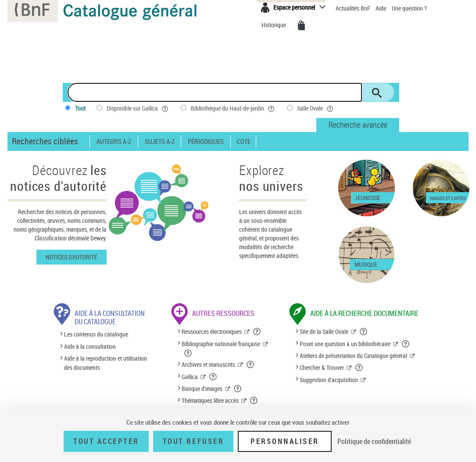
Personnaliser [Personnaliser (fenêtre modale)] (285, 441)
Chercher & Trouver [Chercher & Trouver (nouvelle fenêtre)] (322, 367)
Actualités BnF (354, 8)
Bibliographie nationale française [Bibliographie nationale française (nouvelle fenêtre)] (221, 344)
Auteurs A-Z (114, 141)
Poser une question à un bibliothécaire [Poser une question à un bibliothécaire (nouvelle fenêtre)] (345, 344)
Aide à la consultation (90, 346)
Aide (381, 8)
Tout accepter (106, 441)
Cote (244, 141)
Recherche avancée (358, 125)
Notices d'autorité (72, 257)
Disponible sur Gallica (138, 108)
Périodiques (206, 141)
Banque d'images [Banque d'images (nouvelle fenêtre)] (202, 389)
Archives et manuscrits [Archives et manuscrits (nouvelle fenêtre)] (208, 364)
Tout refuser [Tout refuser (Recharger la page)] (193, 441)
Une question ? (409, 8)
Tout (80, 108)
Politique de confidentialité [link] (374, 441)
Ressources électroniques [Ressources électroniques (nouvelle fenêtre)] (212, 331)
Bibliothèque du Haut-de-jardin (233, 108)
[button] (257, 332)
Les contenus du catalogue (96, 335)
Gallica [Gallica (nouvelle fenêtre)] (190, 377)
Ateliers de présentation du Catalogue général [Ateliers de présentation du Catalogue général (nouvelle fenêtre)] (353, 356)
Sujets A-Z (160, 141)
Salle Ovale (316, 108)
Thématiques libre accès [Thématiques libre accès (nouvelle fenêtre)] (210, 400)
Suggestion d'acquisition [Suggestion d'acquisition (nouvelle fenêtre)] (329, 380)
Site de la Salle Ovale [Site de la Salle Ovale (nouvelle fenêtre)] (324, 331)
